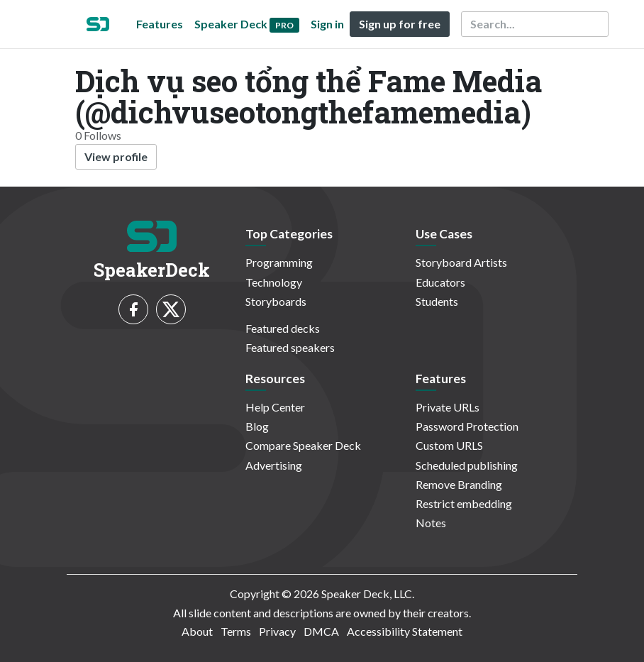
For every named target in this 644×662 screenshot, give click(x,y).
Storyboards (276, 301)
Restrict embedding (464, 503)
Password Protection (467, 426)
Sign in (327, 24)
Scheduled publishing (467, 465)
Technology (274, 282)
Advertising (274, 465)
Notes (431, 523)
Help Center (275, 407)
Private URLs (448, 407)
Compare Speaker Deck (303, 445)
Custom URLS (449, 445)
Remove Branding (459, 484)
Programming (279, 262)
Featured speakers (290, 347)
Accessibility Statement (405, 631)
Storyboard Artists (461, 262)
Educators (440, 282)
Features (160, 24)
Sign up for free (400, 24)
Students (437, 301)
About (197, 631)
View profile (116, 156)
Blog (257, 426)
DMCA (321, 631)
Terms (236, 631)
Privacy (277, 631)
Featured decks (283, 328)
